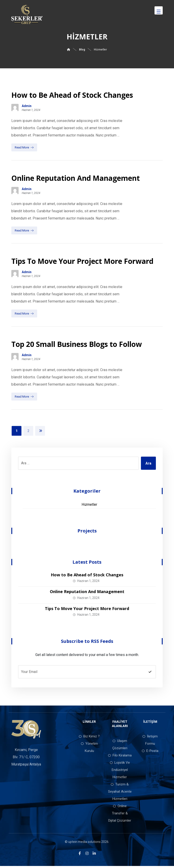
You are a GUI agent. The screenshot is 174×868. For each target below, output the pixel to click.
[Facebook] (80, 855)
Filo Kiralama (120, 757)
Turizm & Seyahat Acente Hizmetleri (120, 793)
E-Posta (150, 753)
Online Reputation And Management (87, 593)
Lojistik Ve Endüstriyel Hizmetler (120, 772)
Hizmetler (89, 506)
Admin (27, 106)
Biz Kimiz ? (89, 738)
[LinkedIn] (94, 855)
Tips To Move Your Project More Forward (87, 610)
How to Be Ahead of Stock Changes (87, 577)
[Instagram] (87, 855)
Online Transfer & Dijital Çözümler (120, 815)
